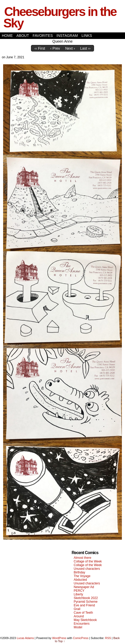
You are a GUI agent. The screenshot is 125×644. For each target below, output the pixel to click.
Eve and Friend (84, 605)
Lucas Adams (25, 638)
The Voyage (82, 576)
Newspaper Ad (84, 587)
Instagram (67, 36)
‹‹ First (40, 48)
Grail (77, 609)
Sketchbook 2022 (86, 598)
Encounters (82, 624)
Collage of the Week (88, 561)
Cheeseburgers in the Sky (60, 17)
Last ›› (85, 48)
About (23, 36)
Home (7, 36)
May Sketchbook (85, 620)
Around (79, 616)
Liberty (78, 594)
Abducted (80, 580)
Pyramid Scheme (86, 602)
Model (78, 627)
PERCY (79, 591)
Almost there (82, 558)
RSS (108, 638)
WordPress (59, 638)
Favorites (43, 36)
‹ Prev (55, 48)
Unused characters (87, 569)
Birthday (79, 572)
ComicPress (81, 638)
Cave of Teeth (83, 613)
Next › (70, 48)
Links (87, 36)
